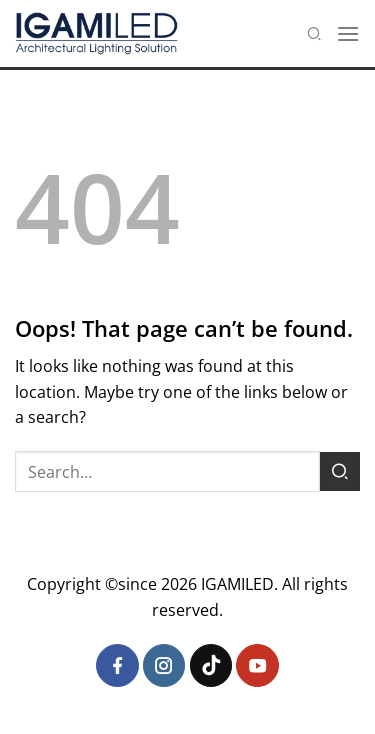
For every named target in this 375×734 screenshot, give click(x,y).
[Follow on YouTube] (257, 665)
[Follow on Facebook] (117, 665)
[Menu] (348, 33)
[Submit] (340, 471)
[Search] (314, 33)
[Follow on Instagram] (164, 665)
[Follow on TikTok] (211, 665)
